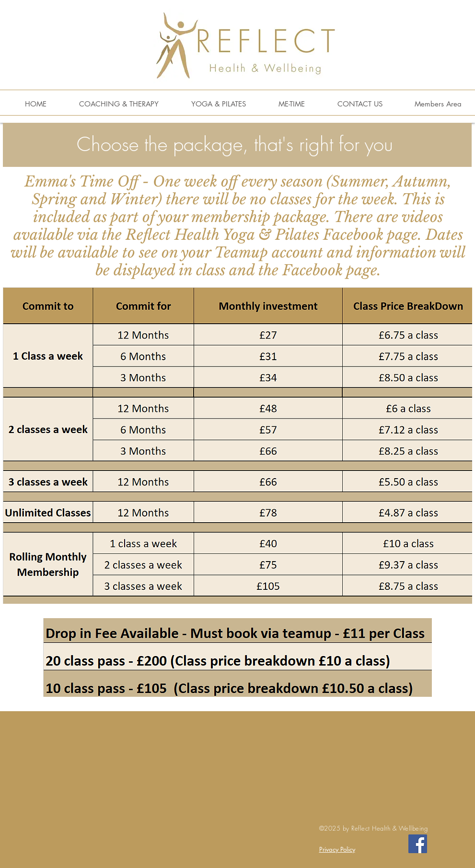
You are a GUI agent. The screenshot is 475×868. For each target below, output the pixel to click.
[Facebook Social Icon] (418, 844)
